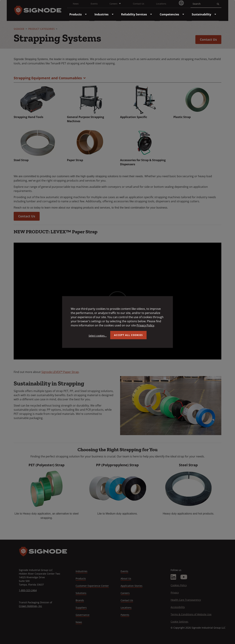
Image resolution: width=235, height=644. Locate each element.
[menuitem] (76, 14)
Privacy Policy (145, 325)
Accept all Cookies (128, 335)
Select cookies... (98, 336)
